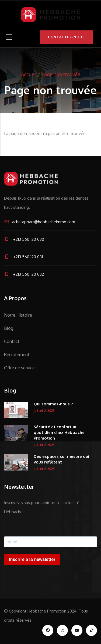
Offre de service (19, 368)
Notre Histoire (18, 315)
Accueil (29, 74)
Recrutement (17, 355)
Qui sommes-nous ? (53, 404)
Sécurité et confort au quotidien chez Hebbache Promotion (59, 432)
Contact (12, 341)
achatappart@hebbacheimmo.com (40, 222)
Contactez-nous (66, 37)
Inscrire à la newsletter (32, 559)
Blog (9, 328)
